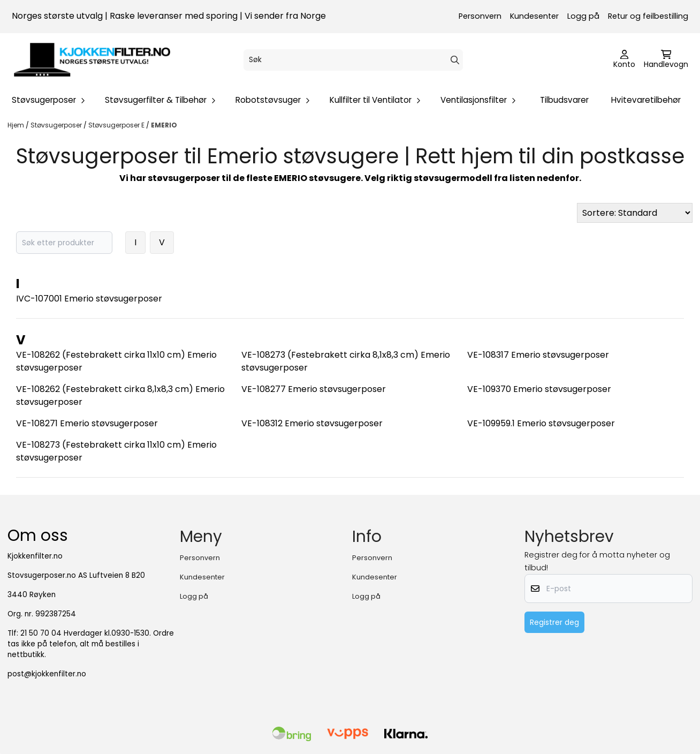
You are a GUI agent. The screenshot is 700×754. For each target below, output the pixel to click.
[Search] (455, 60)
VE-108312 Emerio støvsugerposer (312, 423)
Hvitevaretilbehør (646, 100)
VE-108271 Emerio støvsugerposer (87, 423)
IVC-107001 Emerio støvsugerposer (89, 299)
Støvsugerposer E (117, 125)
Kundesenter (534, 16)
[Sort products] (635, 213)
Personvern (480, 16)
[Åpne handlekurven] (666, 60)
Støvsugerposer (57, 125)
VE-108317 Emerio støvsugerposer (538, 355)
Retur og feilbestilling (648, 16)
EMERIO (164, 125)
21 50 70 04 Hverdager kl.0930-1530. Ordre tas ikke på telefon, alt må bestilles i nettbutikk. (91, 644)
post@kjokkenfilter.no (47, 674)
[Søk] (353, 60)
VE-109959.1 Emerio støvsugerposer (541, 423)
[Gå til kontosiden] (624, 60)
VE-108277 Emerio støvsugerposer (314, 389)
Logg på (583, 16)
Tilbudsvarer (564, 100)
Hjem (17, 125)
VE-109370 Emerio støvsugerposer (539, 389)
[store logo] (92, 60)
